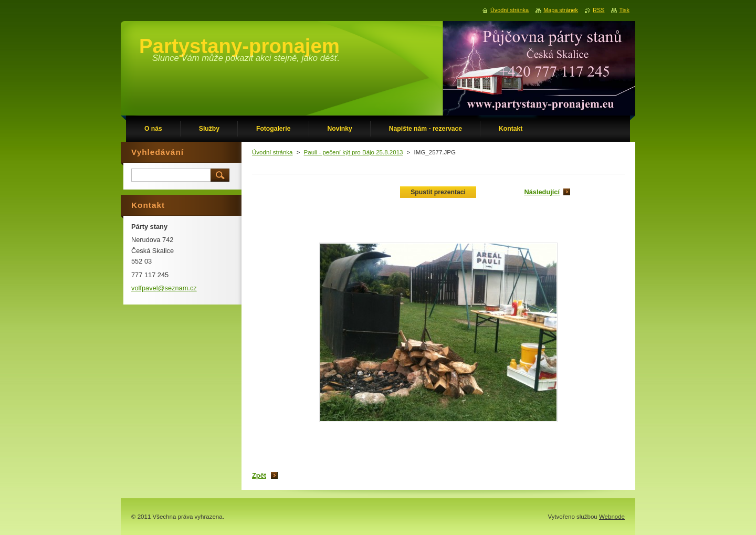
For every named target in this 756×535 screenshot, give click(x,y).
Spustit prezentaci (438, 192)
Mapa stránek (561, 10)
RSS (598, 10)
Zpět (259, 475)
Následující (542, 192)
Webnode (612, 517)
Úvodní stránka (272, 152)
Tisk (624, 10)
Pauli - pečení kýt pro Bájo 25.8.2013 (354, 152)
